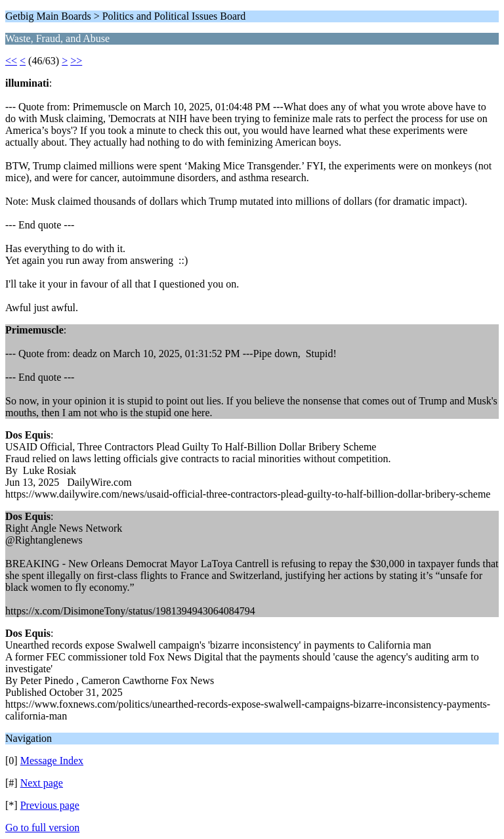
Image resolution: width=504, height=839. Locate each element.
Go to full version (42, 828)
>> (76, 61)
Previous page (50, 805)
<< (11, 61)
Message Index (52, 761)
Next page (42, 783)
